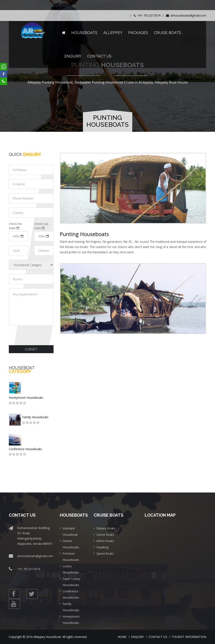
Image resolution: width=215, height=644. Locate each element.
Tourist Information (189, 637)
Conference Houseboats (25, 449)
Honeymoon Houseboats (26, 398)
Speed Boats (105, 553)
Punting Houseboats (84, 234)
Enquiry (73, 56)
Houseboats (84, 33)
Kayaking (102, 547)
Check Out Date (41, 226)
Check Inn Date (15, 226)
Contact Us (99, 56)
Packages (138, 33)
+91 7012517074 (147, 15)
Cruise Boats (168, 33)
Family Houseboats (35, 417)
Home (122, 637)
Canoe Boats (105, 535)
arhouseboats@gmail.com (186, 15)
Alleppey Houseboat (47, 637)
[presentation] (41, 335)
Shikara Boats (106, 528)
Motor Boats (105, 541)
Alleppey (113, 33)
